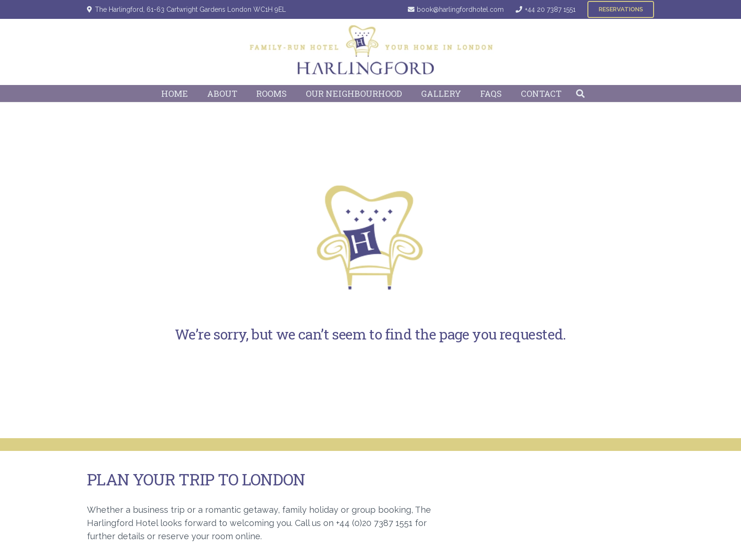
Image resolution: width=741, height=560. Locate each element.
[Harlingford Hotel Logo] (371, 52)
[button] (580, 93)
